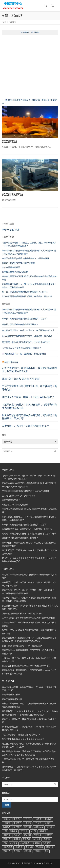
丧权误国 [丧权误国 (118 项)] (7, 819)
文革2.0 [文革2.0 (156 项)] (17, 839)
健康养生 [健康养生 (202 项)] (48, 823)
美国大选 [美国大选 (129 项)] (29, 847)
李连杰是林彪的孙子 (11, 267)
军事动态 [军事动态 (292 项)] (7, 827)
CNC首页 (9, 100)
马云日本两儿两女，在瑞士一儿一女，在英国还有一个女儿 (28, 330)
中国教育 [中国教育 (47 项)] (48, 819)
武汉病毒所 (25, 32)
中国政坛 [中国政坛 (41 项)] (38, 819)
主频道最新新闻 (11, 362)
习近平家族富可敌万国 (12, 699)
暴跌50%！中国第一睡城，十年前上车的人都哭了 (28, 397)
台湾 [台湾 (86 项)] (5, 831)
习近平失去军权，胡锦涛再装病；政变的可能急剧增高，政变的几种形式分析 (29, 370)
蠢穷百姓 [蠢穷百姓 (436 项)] (17, 851)
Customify (48, 863)
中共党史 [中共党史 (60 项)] (17, 819)
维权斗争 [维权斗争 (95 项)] (19, 847)
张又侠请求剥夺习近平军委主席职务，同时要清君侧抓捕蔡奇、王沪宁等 (29, 417)
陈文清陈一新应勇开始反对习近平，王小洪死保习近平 (26, 342)
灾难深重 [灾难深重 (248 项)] (47, 839)
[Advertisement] (30, 67)
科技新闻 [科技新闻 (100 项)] (36, 843)
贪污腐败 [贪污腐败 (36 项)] (38, 851)
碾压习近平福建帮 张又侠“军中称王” (21, 379)
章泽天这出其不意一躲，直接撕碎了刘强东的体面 (24, 354)
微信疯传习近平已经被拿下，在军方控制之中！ (23, 614)
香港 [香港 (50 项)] (46, 851)
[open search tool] (46, 6)
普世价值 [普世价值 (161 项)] (26, 839)
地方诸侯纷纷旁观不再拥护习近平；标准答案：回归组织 (27, 296)
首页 (4, 22)
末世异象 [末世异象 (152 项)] (37, 839)
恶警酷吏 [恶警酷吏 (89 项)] (48, 835)
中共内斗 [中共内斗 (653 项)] (28, 819)
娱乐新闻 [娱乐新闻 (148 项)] (43, 831)
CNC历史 (46, 100)
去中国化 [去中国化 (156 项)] (50, 827)
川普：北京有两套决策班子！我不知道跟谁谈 (22, 646)
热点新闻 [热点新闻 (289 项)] (14, 843)
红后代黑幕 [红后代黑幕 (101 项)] (8, 847)
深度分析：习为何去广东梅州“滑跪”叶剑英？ (26, 426)
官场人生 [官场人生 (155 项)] (17, 835)
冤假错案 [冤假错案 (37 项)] (17, 827)
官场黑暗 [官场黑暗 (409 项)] (38, 835)
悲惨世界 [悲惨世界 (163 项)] (7, 839)
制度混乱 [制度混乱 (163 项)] (28, 827)
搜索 (7, 805)
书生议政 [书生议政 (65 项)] (38, 823)
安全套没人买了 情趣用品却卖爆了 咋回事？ (22, 348)
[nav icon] (53, 6)
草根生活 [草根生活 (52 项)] (50, 847)
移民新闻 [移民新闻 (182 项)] (46, 843)
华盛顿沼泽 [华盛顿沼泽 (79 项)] (39, 827)
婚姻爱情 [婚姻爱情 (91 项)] (7, 835)
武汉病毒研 (35, 32)
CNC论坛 (36, 100)
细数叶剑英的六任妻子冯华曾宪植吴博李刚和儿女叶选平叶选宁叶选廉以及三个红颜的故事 (29, 311)
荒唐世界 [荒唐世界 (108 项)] (7, 851)
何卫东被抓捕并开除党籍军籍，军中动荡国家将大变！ (26, 666)
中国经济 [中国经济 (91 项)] (17, 823)
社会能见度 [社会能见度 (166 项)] (25, 843)
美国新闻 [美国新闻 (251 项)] (40, 847)
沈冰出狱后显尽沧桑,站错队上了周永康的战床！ (23, 739)
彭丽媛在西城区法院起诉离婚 (15, 272)
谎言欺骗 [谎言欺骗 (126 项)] (28, 851)
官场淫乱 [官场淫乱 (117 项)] (28, 835)
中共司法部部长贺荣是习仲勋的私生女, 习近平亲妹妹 (26, 258)
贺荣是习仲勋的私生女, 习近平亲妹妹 (19, 263)
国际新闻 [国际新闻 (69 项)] (14, 831)
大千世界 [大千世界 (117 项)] (24, 831)
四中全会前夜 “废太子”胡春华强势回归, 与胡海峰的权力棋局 (29, 618)
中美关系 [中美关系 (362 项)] (28, 823)
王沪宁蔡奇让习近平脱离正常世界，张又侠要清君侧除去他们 (29, 388)
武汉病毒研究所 (13, 194)
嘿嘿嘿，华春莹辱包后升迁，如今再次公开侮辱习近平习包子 (29, 534)
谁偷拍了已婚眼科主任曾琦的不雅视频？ (20, 324)
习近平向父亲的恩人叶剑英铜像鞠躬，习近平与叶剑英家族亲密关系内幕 (29, 406)
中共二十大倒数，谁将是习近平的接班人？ (21, 735)
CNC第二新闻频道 (23, 100)
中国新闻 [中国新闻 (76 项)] (7, 823)
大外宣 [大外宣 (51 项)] (33, 831)
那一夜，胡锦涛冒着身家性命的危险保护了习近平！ (25, 292)
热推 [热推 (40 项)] (5, 843)
